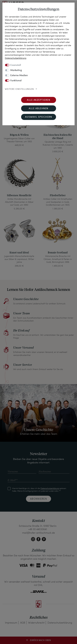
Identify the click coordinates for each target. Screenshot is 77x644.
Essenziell (16, 65)
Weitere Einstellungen (19, 89)
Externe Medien (19, 76)
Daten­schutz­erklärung (16, 58)
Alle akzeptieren (38, 100)
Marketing (16, 70)
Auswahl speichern (39, 117)
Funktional (16, 81)
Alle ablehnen (38, 109)
